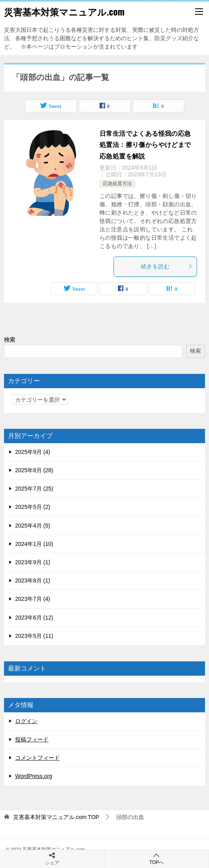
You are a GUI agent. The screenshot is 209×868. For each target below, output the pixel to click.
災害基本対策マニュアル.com (64, 12)
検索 (10, 340)
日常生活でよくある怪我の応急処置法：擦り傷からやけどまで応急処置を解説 (145, 145)
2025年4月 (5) (33, 526)
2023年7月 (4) (33, 599)
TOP (56, 817)
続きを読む (167, 266)
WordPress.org (34, 776)
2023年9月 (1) (33, 562)
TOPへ (157, 859)
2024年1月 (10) (34, 544)
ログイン (26, 721)
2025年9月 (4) (33, 452)
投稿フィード (32, 739)
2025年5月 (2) (33, 507)
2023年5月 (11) (34, 636)
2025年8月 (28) (34, 470)
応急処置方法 (117, 184)
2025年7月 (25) (34, 489)
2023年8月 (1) (33, 581)
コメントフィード (37, 758)
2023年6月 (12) (34, 618)
